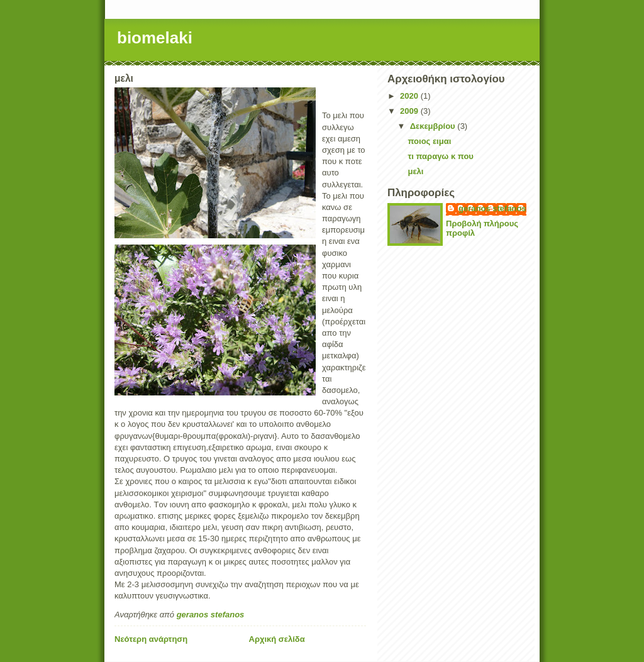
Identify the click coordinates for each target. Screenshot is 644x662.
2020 (410, 96)
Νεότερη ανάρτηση (151, 639)
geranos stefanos (492, 208)
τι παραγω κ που (440, 156)
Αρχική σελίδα (277, 639)
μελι (415, 171)
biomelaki (155, 38)
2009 (410, 111)
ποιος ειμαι (429, 141)
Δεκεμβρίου (434, 126)
